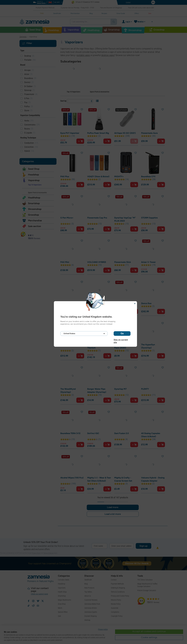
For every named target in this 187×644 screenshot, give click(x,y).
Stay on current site (121, 340)
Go (122, 333)
